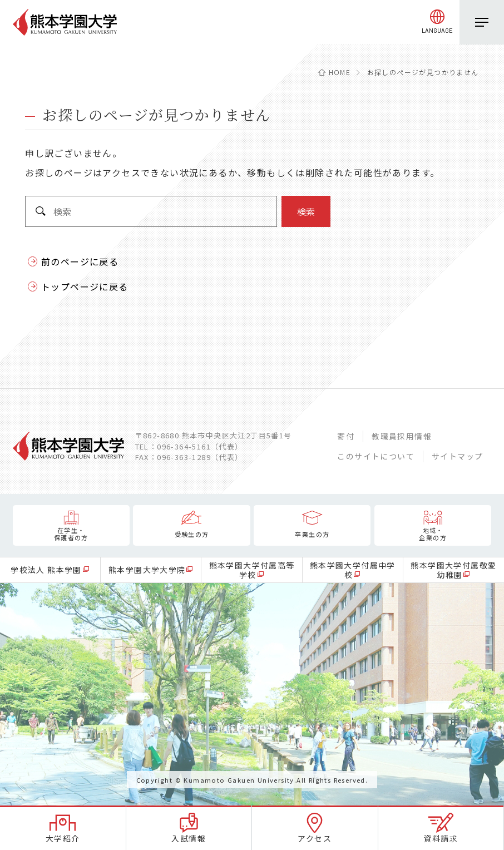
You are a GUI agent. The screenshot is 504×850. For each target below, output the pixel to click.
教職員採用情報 (402, 436)
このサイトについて (376, 456)
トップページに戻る (85, 286)
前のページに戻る (80, 261)
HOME (340, 72)
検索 (306, 211)
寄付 (346, 436)
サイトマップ (457, 456)
